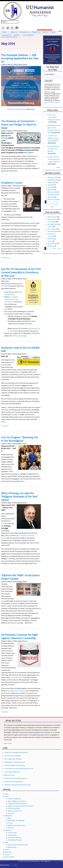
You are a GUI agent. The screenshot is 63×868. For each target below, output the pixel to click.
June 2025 (51, 187)
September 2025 (53, 180)
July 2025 (51, 185)
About (13, 32)
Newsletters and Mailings (16, 821)
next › (57, 204)
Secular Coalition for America (15, 765)
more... (58, 167)
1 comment (5, 426)
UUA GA (5, 286)
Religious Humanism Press (17, 826)
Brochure (11, 828)
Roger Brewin (52, 219)
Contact (16, 35)
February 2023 (52, 199)
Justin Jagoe (51, 222)
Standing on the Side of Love (15, 762)
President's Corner (12, 183)
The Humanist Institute (13, 756)
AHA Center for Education (14, 782)
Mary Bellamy (52, 244)
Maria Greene (52, 217)
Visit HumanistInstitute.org (17, 109)
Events (53, 32)
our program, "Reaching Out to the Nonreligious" (11, 299)
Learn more (8, 744)
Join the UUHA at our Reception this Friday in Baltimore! (54, 159)
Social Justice (12, 835)
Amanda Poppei (53, 231)
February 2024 (52, 192)
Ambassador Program (15, 840)
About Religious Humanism (17, 801)
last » (53, 207)
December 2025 (53, 178)
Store (44, 32)
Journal (10, 823)
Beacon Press (10, 775)
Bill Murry (51, 246)
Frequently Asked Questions (17, 804)
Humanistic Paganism (12, 772)
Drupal (13, 865)
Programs (35, 32)
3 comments (5, 258)
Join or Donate (28, 35)
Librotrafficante (16, 678)
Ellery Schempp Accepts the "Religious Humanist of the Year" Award (20, 497)
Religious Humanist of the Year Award (20, 806)
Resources (6, 35)
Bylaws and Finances (15, 811)
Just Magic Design (57, 861)
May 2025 (51, 190)
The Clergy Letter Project (13, 759)
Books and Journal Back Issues (18, 845)
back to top (5, 861)
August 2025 (52, 182)
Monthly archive (12, 37)
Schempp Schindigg (19, 336)
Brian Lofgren (28, 153)
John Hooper (52, 229)
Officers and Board (14, 808)
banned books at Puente (16, 691)
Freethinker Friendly (14, 838)
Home (3, 37)
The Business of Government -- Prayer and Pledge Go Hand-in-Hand (19, 125)
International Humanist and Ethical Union (19, 769)
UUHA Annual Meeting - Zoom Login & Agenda (53, 138)
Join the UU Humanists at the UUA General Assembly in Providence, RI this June (21, 272)
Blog (9, 818)
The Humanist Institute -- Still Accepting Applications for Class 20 (20, 59)
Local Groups (12, 833)
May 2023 (51, 197)
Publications (23, 32)
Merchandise (12, 847)
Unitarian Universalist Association (16, 752)
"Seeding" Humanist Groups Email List (18, 785)
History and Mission (14, 799)
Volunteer (11, 813)
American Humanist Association (16, 778)
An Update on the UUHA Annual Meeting (53, 149)
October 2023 (52, 195)
